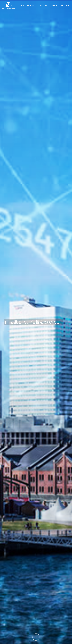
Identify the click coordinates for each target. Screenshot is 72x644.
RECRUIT (55, 5)
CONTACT (65, 5)
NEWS (47, 5)
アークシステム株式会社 (9, 5)
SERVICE (40, 5)
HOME (22, 5)
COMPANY (30, 5)
